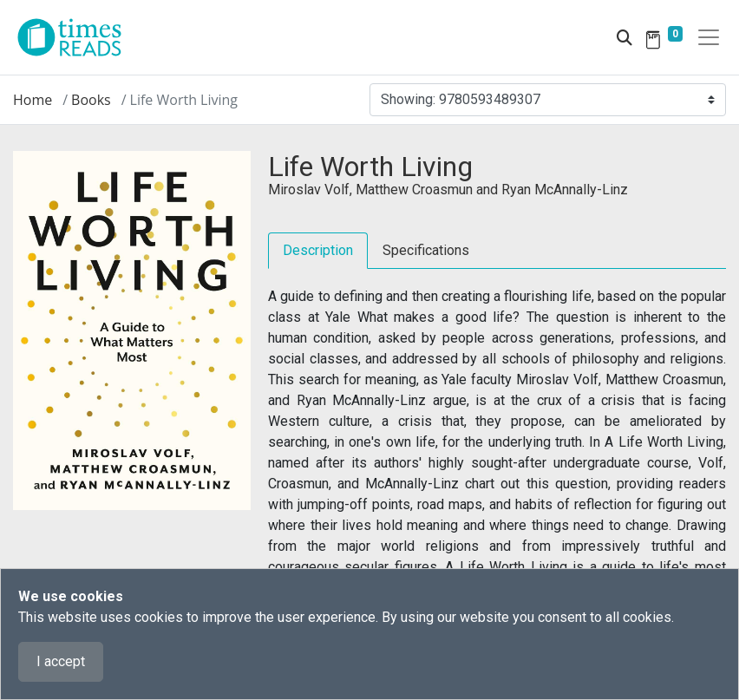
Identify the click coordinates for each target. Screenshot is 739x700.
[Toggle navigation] (709, 37)
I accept (61, 661)
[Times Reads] (76, 37)
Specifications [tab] (426, 250)
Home (33, 100)
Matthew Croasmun (414, 190)
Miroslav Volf (309, 190)
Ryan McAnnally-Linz (565, 190)
